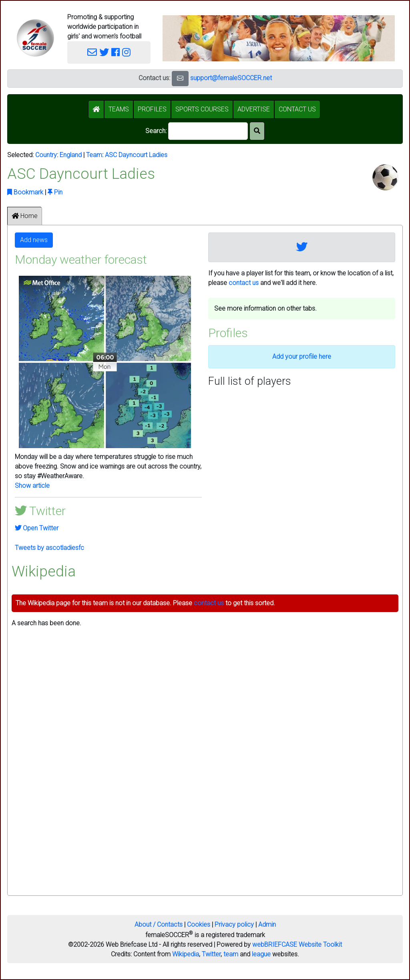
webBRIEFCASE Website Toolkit (297, 945)
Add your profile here (302, 357)
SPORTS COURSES (202, 109)
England (71, 155)
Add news (34, 240)
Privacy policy (234, 924)
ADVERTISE (254, 109)
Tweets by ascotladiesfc (49, 548)
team (231, 954)
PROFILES (152, 109)
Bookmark (25, 192)
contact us (244, 283)
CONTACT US (297, 109)
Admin (267, 924)
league (261, 954)
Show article (32, 486)
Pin (55, 192)
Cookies (199, 924)
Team (94, 155)
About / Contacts (159, 924)
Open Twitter (37, 528)
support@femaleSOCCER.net (231, 78)
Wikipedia (186, 954)
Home (25, 216)
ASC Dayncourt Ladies (136, 155)
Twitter (211, 954)
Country (46, 155)
